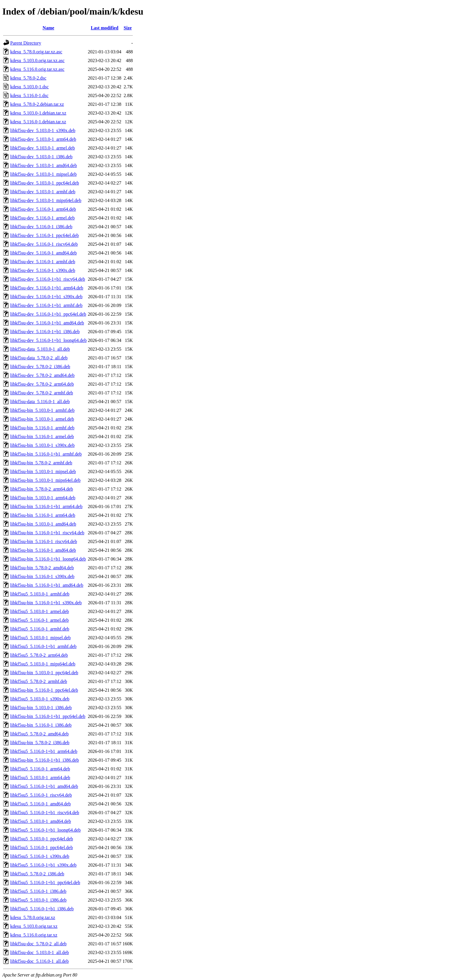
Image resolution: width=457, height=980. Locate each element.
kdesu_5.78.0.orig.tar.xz (33, 917)
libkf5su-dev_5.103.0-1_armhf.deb (43, 192)
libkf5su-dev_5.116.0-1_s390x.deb (43, 270)
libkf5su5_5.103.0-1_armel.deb (39, 611)
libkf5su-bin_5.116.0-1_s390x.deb (42, 576)
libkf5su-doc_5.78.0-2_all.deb (38, 944)
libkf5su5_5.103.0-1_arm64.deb (40, 778)
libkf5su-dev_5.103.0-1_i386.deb (41, 157)
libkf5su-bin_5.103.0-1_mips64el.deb (45, 480)
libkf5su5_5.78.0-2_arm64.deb (39, 655)
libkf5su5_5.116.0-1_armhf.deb (40, 629)
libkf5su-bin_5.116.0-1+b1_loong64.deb (48, 559)
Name (48, 28)
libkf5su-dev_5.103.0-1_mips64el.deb (46, 200)
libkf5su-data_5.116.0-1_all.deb (40, 402)
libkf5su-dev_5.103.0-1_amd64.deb (44, 165)
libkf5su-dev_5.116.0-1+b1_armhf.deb (46, 305)
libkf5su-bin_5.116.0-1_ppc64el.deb (44, 690)
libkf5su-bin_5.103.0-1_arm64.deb (43, 498)
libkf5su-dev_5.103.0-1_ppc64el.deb (45, 183)
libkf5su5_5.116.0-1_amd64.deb (41, 804)
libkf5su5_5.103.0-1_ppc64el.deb (42, 839)
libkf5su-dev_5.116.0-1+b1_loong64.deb (48, 340)
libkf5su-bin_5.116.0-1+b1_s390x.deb (46, 603)
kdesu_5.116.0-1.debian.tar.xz (38, 122)
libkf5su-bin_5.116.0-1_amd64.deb (43, 550)
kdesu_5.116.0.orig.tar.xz (34, 935)
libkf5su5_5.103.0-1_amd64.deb (41, 821)
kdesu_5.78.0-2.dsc (28, 78)
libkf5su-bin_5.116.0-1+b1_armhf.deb (46, 454)
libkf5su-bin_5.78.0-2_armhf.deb (41, 463)
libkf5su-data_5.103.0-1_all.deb (40, 349)
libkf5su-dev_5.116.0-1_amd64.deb (43, 253)
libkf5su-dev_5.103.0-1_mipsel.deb (43, 174)
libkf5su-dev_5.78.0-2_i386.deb (40, 367)
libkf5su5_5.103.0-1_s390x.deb (40, 699)
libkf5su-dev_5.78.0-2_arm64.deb (42, 384)
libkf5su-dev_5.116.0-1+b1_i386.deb (45, 332)
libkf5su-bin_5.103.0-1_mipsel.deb (43, 471)
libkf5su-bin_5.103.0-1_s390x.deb (42, 445)
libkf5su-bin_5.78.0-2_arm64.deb (42, 489)
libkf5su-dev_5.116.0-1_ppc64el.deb (44, 235)
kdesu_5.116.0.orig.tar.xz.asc (37, 69)
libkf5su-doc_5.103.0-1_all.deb (39, 952)
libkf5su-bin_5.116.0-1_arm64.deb (43, 515)
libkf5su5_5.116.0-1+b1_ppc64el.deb (45, 882)
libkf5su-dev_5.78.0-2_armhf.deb (42, 393)
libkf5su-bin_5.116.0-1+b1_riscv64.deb (47, 533)
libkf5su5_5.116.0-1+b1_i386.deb (42, 909)
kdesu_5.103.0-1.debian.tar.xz (38, 113)
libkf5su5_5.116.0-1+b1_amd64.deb (44, 786)
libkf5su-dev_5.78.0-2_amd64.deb (42, 375)
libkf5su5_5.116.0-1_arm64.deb (40, 769)
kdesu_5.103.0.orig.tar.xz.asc (37, 60)
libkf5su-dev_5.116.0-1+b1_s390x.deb (46, 297)
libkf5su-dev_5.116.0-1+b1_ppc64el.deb (48, 314)
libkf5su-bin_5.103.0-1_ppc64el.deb (44, 673)
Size (128, 28)
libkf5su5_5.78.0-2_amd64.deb (39, 734)
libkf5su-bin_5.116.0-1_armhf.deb (42, 428)
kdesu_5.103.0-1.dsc (29, 87)
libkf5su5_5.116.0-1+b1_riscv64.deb (45, 813)
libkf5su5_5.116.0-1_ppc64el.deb (42, 848)
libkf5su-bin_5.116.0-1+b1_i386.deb (45, 760)
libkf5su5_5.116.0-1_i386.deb (38, 891)
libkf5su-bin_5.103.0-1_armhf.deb (42, 410)
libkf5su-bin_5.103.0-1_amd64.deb (43, 524)
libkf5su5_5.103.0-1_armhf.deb (40, 594)
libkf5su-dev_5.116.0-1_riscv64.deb (44, 244)
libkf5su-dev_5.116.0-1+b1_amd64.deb (47, 323)
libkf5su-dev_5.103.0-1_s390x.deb (43, 130)
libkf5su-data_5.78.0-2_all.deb (39, 358)
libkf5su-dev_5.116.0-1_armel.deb (42, 218)
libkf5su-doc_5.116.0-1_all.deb (39, 961)
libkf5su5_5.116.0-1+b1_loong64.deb (45, 830)
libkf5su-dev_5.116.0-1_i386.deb (41, 227)
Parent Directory (26, 43)
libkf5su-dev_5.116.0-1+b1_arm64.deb (47, 288)
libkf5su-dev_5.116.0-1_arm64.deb (43, 209)
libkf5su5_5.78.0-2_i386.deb (37, 874)
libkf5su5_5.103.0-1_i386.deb (38, 900)
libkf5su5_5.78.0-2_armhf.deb (39, 681)
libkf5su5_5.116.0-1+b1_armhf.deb (43, 646)
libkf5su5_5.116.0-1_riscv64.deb (41, 795)
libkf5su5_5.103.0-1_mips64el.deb (43, 664)
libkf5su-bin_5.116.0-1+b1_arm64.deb (46, 506)
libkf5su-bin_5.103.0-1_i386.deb (41, 708)
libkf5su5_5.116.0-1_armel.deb (39, 620)
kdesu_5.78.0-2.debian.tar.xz (37, 104)
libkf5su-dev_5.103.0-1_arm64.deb (43, 139)
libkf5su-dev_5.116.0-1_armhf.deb (43, 262)
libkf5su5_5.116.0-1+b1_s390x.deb (43, 865)
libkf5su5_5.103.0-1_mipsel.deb (41, 638)
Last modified (104, 28)
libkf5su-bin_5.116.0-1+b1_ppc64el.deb (48, 716)
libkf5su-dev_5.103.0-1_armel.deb (43, 148)
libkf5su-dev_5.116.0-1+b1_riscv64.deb (48, 279)
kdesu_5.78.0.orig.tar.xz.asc (36, 52)
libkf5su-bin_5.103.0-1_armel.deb (42, 419)
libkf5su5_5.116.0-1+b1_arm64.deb (44, 751)
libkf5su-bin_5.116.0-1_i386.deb (41, 725)
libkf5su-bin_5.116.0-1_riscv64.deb (44, 541)
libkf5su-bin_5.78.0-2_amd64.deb (42, 568)
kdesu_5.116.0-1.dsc (29, 95)
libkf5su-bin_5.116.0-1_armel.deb (42, 437)
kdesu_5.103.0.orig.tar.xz (34, 926)
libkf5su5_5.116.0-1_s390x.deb (40, 856)
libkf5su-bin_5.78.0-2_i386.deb (40, 743)
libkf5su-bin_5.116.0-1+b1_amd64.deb (47, 585)
